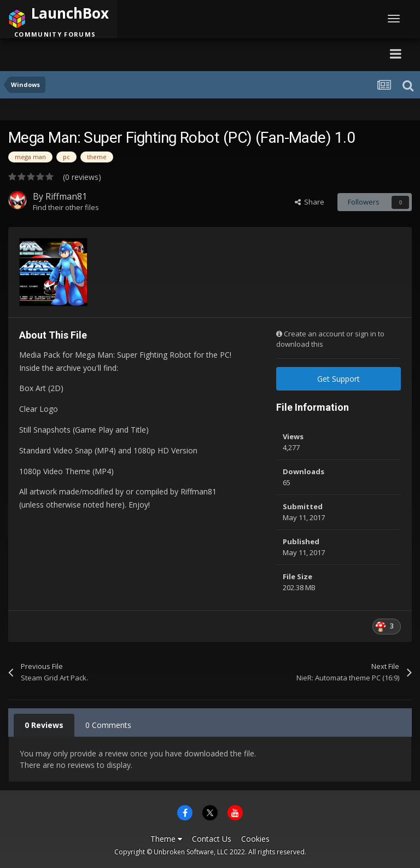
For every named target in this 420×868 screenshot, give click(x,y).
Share (310, 202)
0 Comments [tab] (108, 725)
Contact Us (212, 839)
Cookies (255, 839)
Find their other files (66, 207)
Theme (166, 839)
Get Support (339, 379)
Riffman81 (66, 196)
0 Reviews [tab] (44, 725)
